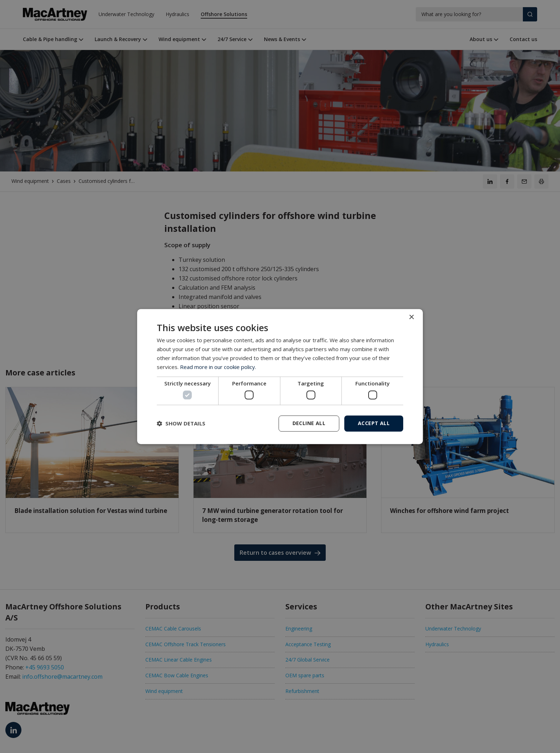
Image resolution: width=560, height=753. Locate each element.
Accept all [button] (374, 423)
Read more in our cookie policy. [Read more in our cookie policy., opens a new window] (218, 367)
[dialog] (280, 376)
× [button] (411, 317)
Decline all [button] (309, 423)
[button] (181, 423)
